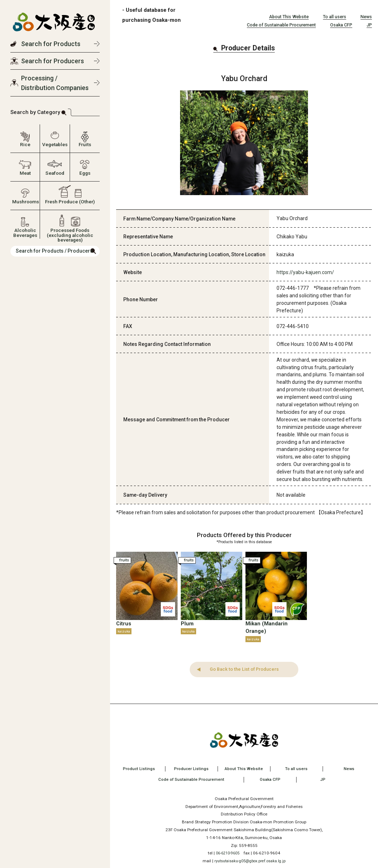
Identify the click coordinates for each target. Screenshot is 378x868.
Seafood (55, 173)
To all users (335, 17)
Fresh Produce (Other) (70, 202)
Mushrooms (25, 202)
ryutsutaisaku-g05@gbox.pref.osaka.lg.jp (250, 863)
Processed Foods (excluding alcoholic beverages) (70, 232)
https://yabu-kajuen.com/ (305, 272)
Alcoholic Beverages (25, 232)
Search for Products (51, 44)
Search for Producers (53, 61)
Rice (25, 144)
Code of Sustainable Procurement (281, 25)
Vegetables (55, 144)
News (366, 17)
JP (369, 25)
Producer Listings (191, 771)
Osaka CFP (341, 25)
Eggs (85, 173)
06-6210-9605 (228, 855)
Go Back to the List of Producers (244, 670)
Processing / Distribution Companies (55, 83)
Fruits (85, 144)
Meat (25, 173)
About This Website (289, 17)
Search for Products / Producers (54, 251)
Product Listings (139, 771)
